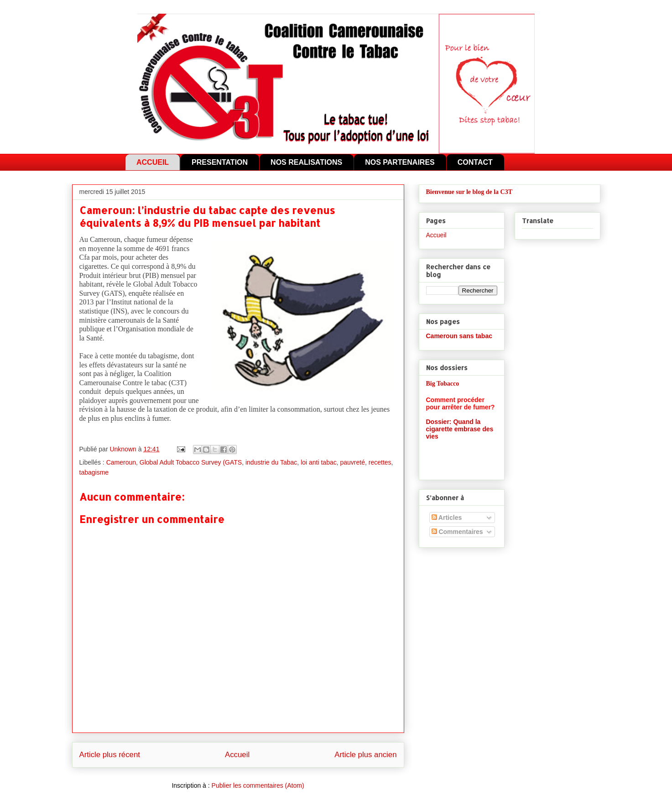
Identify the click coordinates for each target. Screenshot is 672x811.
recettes (380, 462)
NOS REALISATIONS (306, 162)
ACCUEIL (153, 162)
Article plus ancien (365, 755)
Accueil (237, 755)
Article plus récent (110, 755)
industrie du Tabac (271, 462)
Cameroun (121, 462)
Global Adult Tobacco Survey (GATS (191, 462)
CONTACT (475, 162)
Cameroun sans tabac (459, 336)
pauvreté (353, 462)
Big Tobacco (443, 384)
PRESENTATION (220, 162)
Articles (447, 518)
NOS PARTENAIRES (400, 162)
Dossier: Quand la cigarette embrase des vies (460, 429)
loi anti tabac (319, 462)
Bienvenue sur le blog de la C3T (469, 192)
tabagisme (94, 472)
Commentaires (457, 532)
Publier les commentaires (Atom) (258, 785)
